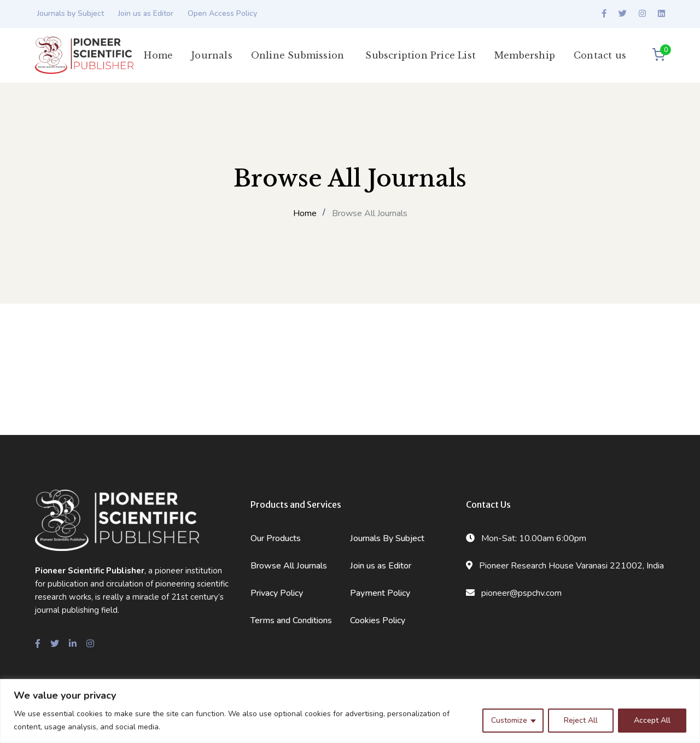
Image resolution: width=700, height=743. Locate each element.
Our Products (276, 538)
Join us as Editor (146, 13)
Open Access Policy (222, 13)
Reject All (581, 720)
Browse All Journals (289, 566)
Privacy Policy (277, 593)
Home (305, 213)
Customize (509, 720)
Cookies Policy (378, 620)
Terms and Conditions (291, 620)
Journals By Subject (387, 538)
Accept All (652, 720)
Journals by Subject (71, 13)
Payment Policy (380, 593)
